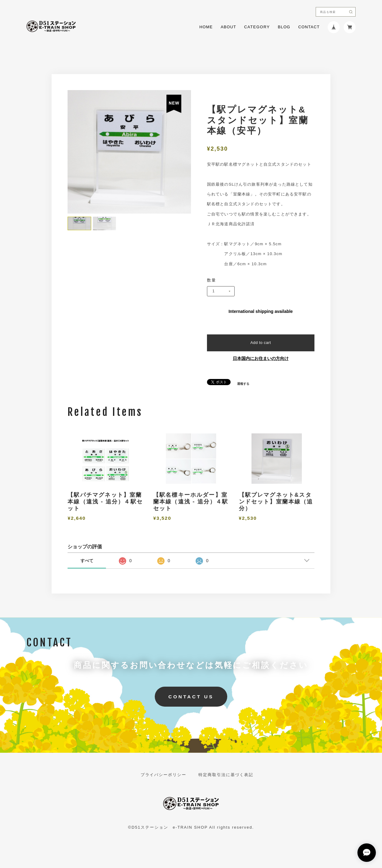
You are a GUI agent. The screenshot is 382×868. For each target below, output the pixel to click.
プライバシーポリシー (164, 775)
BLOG (284, 27)
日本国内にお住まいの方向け (261, 358)
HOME (206, 27)
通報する (243, 384)
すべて (87, 561)
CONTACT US (191, 697)
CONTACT (309, 27)
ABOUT (228, 27)
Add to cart (261, 343)
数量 (212, 280)
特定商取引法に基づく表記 (226, 775)
